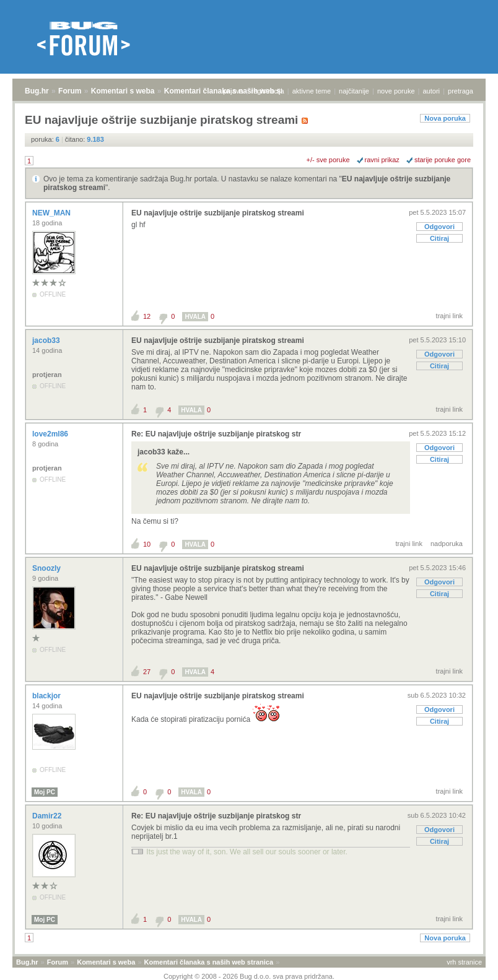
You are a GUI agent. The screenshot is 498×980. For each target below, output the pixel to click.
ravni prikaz (382, 160)
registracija (268, 91)
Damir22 (48, 816)
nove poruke (396, 91)
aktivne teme (312, 91)
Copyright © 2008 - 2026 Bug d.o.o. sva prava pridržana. (249, 976)
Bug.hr (37, 91)
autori (432, 91)
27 (147, 672)
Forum (70, 91)
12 (147, 316)
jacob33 (47, 340)
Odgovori (439, 227)
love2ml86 (51, 434)
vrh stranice (464, 962)
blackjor (47, 696)
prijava (233, 91)
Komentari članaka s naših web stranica (209, 962)
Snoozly (47, 568)
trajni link (449, 316)
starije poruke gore (443, 160)
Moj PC (45, 792)
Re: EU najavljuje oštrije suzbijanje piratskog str (216, 434)
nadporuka (447, 544)
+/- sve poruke (328, 160)
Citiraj (439, 238)
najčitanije (354, 91)
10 (147, 544)
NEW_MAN (52, 213)
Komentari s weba (123, 91)
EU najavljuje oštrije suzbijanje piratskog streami (218, 213)
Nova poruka (445, 118)
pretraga (461, 91)
